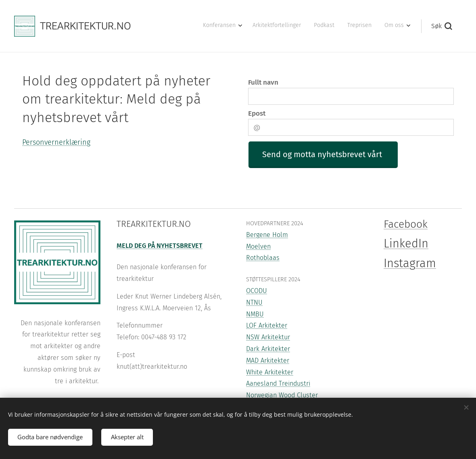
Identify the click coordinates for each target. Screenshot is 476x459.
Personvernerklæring (56, 142)
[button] (442, 26)
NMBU (255, 314)
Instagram (410, 263)
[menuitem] (352, 26)
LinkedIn (406, 244)
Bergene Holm (267, 235)
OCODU (257, 291)
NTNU (254, 302)
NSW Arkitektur (268, 337)
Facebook (406, 224)
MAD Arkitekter (268, 360)
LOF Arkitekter (267, 326)
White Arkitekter (270, 372)
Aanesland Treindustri (278, 384)
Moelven (258, 246)
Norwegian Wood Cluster (282, 396)
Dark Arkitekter (268, 349)
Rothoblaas (263, 258)
